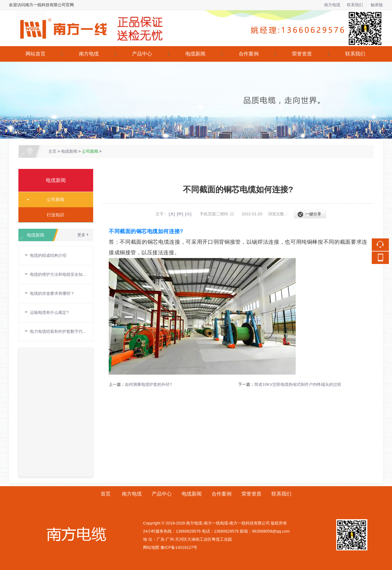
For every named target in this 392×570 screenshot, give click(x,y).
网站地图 (151, 547)
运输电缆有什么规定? (49, 312)
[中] (180, 214)
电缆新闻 (195, 54)
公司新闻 (90, 151)
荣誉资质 (302, 54)
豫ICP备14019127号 (179, 547)
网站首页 (36, 54)
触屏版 (377, 5)
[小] (188, 214)
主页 (52, 151)
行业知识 (53, 215)
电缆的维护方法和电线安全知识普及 (58, 274)
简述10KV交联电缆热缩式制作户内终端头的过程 (298, 384)
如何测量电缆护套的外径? (148, 384)
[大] (172, 214)
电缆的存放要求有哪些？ (52, 293)
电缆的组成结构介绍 (48, 255)
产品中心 (142, 54)
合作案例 (249, 54)
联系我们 (355, 5)
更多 (81, 235)
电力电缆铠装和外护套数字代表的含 (58, 331)
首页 (106, 494)
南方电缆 (332, 5)
